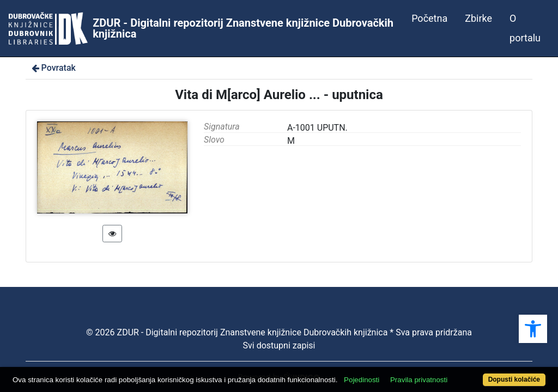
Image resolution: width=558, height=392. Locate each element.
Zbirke (478, 18)
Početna (429, 18)
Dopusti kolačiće (483, 374)
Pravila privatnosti (447, 361)
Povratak (53, 68)
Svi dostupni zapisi (279, 345)
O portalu (525, 28)
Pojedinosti (389, 361)
